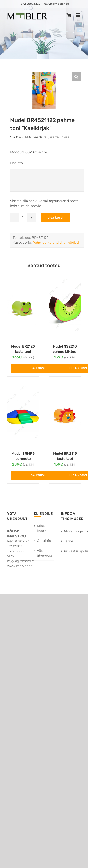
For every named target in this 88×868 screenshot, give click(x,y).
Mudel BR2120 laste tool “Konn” (23, 352)
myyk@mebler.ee (56, 4)
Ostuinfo (44, 541)
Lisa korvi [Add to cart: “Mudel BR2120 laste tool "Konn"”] (37, 368)
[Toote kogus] (23, 218)
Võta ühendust (44, 553)
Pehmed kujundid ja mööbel (56, 243)
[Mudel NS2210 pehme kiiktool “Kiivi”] (65, 309)
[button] (76, 77)
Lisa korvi (55, 217)
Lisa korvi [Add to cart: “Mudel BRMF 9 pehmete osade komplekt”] (37, 475)
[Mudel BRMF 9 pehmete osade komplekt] (23, 416)
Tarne (68, 541)
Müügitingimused (71, 531)
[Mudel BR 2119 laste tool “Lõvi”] (65, 416)
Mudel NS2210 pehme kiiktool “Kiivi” (65, 352)
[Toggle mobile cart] (69, 15)
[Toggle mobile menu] (78, 15)
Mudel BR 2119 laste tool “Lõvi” (65, 459)
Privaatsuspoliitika (71, 551)
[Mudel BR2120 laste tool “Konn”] (23, 309)
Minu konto (42, 528)
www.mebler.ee (20, 566)
